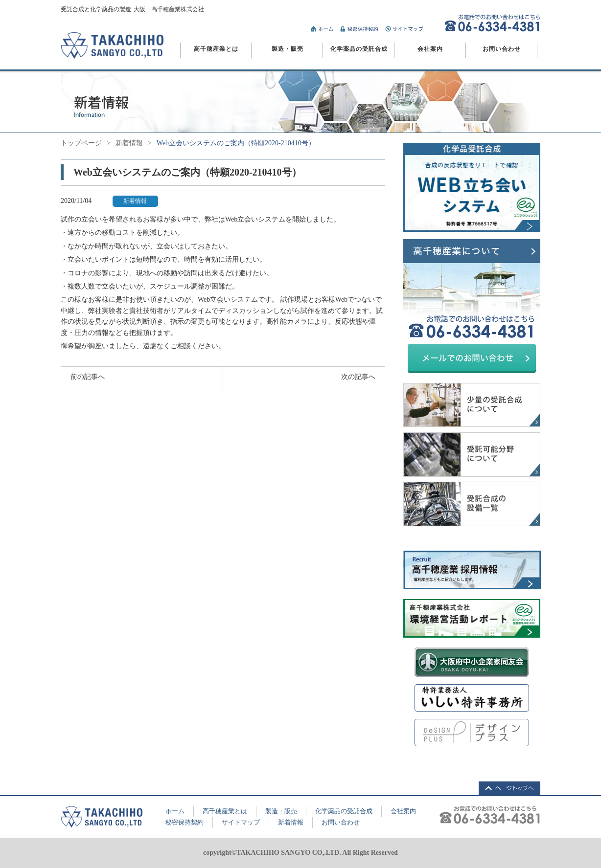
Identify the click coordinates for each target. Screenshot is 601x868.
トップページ (81, 143)
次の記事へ (358, 377)
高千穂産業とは (216, 49)
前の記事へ (88, 377)
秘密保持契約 (185, 822)
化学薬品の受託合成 (359, 49)
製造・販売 (288, 49)
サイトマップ (241, 822)
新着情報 (129, 143)
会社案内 (430, 49)
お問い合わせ (502, 49)
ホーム (175, 811)
